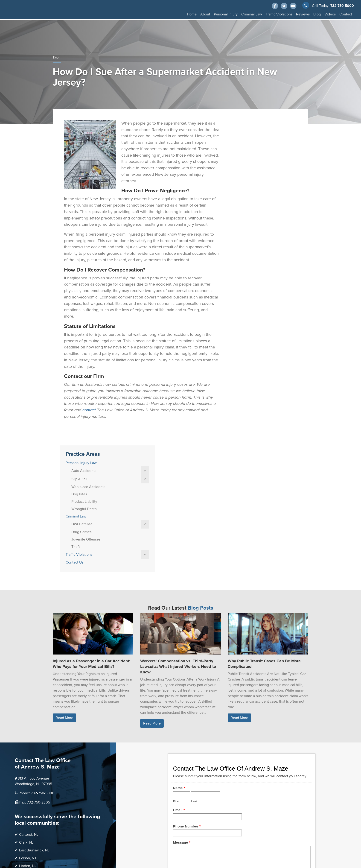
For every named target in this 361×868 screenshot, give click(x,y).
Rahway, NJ (28, 755)
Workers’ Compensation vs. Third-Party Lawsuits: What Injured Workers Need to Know (178, 532)
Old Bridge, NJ (31, 740)
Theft (242, 222)
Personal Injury (226, 14)
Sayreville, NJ (30, 763)
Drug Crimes (248, 207)
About (205, 14)
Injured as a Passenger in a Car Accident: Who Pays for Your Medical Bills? (92, 530)
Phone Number (187, 692)
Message (182, 708)
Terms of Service (118, 842)
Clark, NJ (26, 708)
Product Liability (251, 176)
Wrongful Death (250, 184)
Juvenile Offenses (252, 214)
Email (179, 676)
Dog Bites (246, 169)
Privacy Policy (93, 842)
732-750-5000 (342, 6)
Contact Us (241, 237)
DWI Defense (248, 199)
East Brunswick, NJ (34, 716)
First (176, 667)
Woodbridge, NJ (32, 779)
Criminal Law (252, 14)
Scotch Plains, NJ (33, 771)
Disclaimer (60, 842)
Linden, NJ (28, 732)
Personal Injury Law (248, 138)
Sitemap (76, 842)
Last (194, 667)
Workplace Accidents (255, 162)
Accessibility (61, 847)
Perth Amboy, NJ (33, 748)
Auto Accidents (250, 146)
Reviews (303, 14)
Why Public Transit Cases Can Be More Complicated (264, 530)
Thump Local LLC (96, 834)
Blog (317, 14)
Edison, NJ (28, 724)
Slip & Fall (246, 154)
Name (179, 654)
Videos (330, 14)
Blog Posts (201, 474)
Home (192, 14)
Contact (346, 14)
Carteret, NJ (29, 701)
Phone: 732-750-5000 (36, 659)
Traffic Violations (279, 14)
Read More (64, 584)
